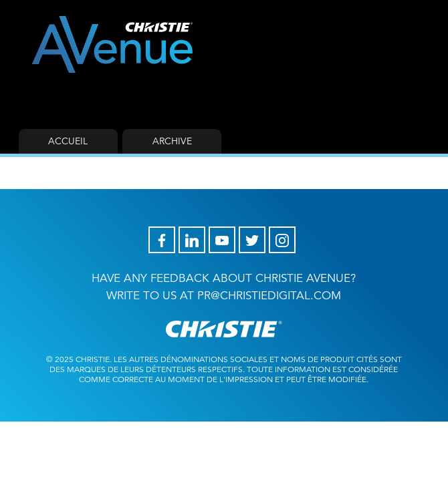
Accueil (68, 141)
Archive (172, 141)
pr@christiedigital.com (269, 296)
